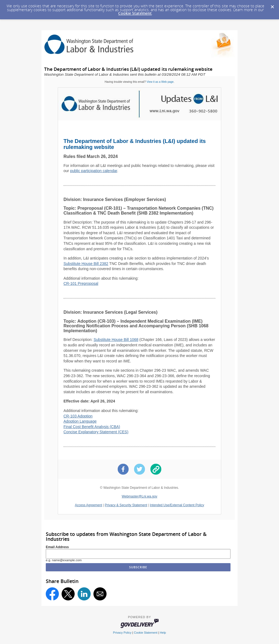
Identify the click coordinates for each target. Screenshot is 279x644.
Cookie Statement (135, 13)
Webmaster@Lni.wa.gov (140, 496)
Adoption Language (80, 421)
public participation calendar (94, 171)
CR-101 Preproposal (81, 283)
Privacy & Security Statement (126, 505)
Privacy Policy (122, 633)
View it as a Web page (160, 82)
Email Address (57, 547)
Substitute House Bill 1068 (116, 340)
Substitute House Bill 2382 (86, 264)
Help (163, 633)
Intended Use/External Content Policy (177, 505)
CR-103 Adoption (78, 416)
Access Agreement (89, 505)
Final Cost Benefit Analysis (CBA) (92, 427)
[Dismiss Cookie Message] (272, 5)
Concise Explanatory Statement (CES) (96, 432)
